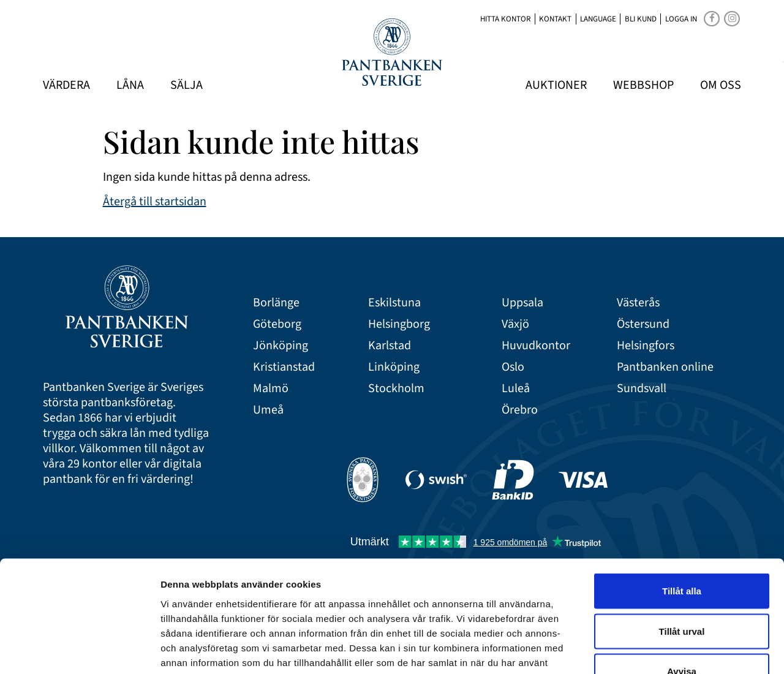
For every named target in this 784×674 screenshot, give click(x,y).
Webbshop (643, 85)
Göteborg (277, 324)
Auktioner (556, 85)
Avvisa (682, 593)
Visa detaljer (665, 650)
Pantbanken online (665, 367)
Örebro (520, 410)
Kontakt (555, 19)
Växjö (515, 324)
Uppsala (522, 303)
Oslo (513, 367)
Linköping (394, 367)
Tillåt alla (682, 513)
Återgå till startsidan (155, 202)
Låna (130, 85)
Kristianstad (284, 367)
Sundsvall (642, 389)
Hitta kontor (505, 19)
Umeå (268, 410)
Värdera (66, 85)
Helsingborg (399, 324)
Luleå (516, 389)
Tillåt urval (682, 554)
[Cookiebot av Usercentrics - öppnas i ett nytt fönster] (79, 650)
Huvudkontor (536, 346)
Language (598, 19)
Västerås (638, 303)
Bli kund (641, 19)
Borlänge (276, 303)
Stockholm (396, 389)
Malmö (271, 389)
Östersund (643, 324)
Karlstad (390, 346)
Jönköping (281, 346)
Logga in (681, 19)
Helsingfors (646, 346)
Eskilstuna (394, 303)
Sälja (187, 85)
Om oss (721, 85)
